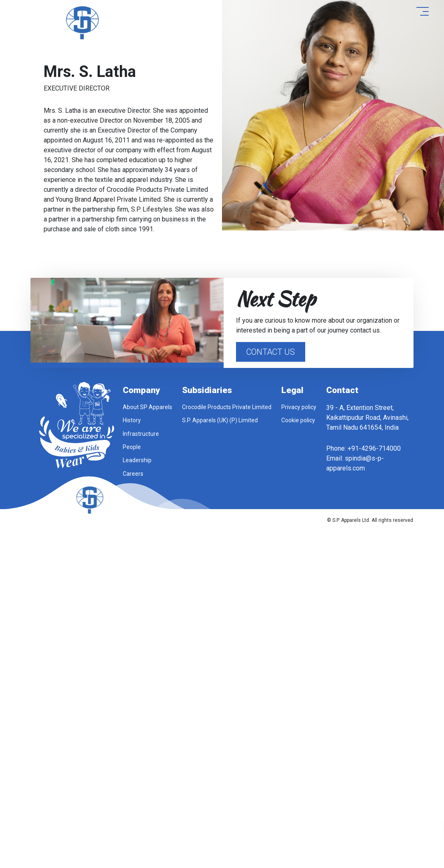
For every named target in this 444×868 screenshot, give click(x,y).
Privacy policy (299, 407)
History (132, 420)
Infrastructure (141, 434)
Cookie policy (298, 420)
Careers (133, 474)
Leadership (137, 460)
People (132, 447)
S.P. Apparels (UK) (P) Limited (220, 420)
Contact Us (271, 352)
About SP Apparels (147, 407)
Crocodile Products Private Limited (227, 407)
